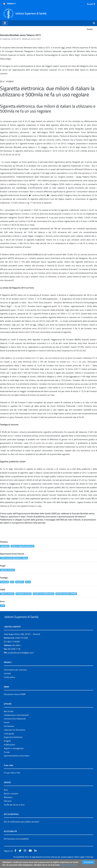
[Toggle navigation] (5, 23)
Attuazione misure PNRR (15, 700)
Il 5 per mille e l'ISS (12, 779)
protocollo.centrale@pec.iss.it (21, 659)
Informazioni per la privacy (15, 676)
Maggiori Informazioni (69, 865)
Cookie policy (9, 683)
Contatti (7, 679)
